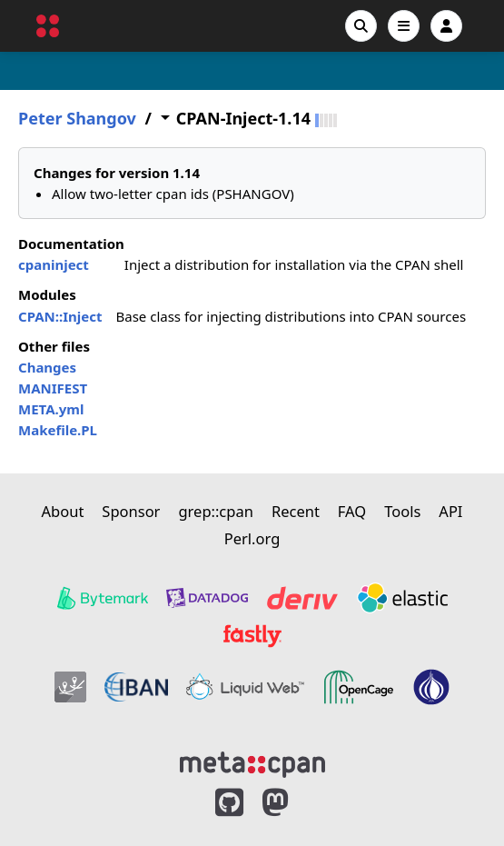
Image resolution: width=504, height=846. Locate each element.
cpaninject (54, 264)
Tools (402, 511)
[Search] (361, 26)
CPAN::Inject (60, 316)
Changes (47, 367)
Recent (296, 511)
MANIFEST (53, 388)
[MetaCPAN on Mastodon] (293, 803)
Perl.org (252, 538)
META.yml (51, 409)
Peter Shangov (77, 119)
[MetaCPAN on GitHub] (229, 803)
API (450, 511)
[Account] (446, 26)
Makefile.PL (58, 430)
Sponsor (131, 511)
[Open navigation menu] (404, 26)
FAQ (352, 511)
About (63, 511)
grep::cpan (215, 511)
